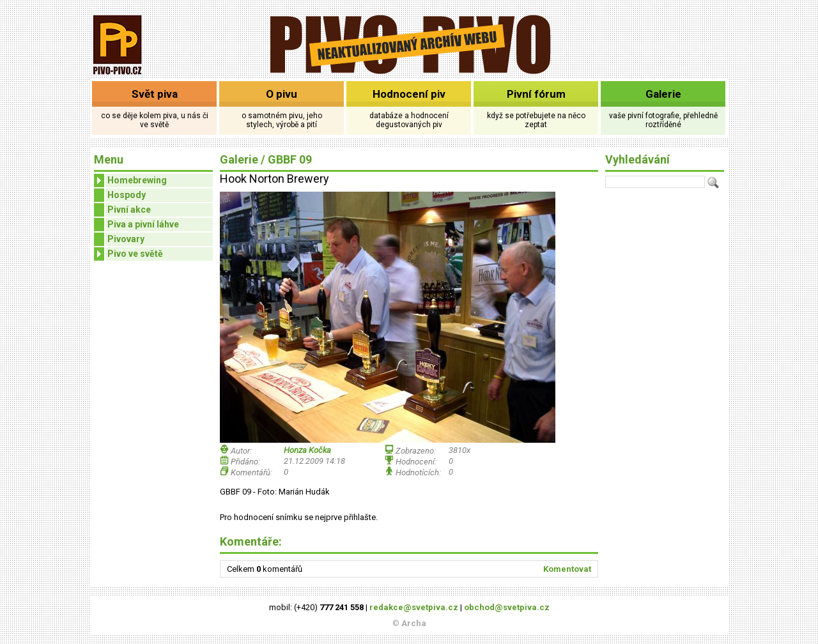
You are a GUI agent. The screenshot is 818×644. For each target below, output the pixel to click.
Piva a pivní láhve (143, 224)
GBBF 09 (290, 159)
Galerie (663, 94)
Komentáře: (251, 541)
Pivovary (126, 239)
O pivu (282, 94)
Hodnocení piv (409, 94)
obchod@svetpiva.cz (507, 607)
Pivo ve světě (128, 254)
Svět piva (155, 94)
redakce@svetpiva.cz (414, 607)
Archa (414, 623)
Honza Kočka (307, 450)
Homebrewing (130, 180)
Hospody (127, 195)
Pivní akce (129, 210)
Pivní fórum (536, 94)
